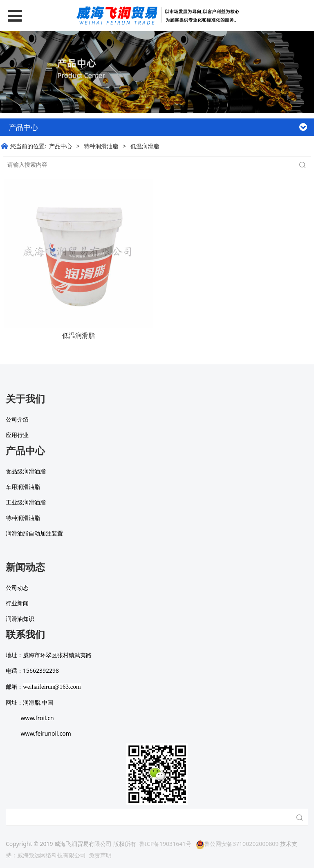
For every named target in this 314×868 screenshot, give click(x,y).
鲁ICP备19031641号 (165, 844)
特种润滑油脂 (101, 146)
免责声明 (100, 855)
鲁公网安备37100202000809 (237, 844)
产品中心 (61, 146)
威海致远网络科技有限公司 (52, 855)
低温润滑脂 (78, 335)
